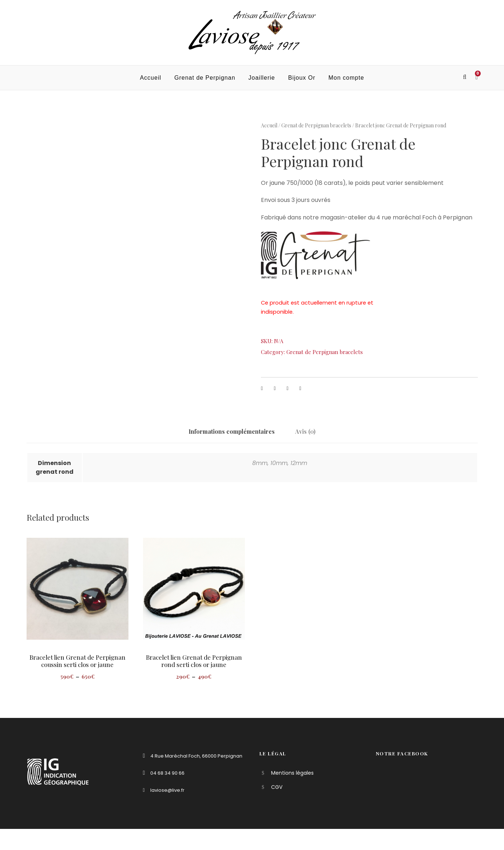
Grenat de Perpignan (205, 78)
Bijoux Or (302, 78)
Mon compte (346, 78)
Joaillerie (262, 78)
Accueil (150, 78)
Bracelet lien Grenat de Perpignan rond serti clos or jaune (194, 661)
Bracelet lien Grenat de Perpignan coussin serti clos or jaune (78, 661)
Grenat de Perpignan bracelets (316, 125)
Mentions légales (292, 773)
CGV (277, 787)
